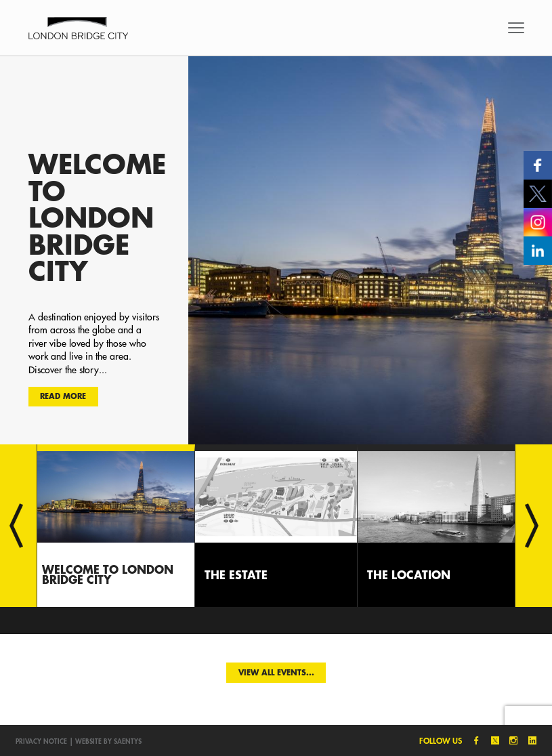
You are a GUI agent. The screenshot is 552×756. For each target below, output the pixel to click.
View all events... (276, 672)
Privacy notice (41, 741)
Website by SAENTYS (108, 741)
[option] (276, 250)
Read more (63, 396)
